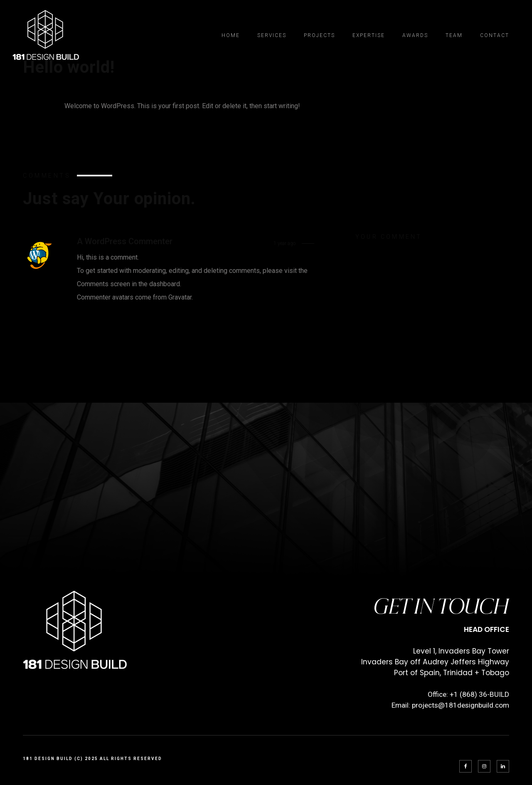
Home (231, 35)
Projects (319, 35)
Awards (415, 35)
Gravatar (180, 297)
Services (272, 35)
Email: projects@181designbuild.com (450, 705)
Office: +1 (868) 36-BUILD (468, 694)
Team (454, 35)
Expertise (369, 35)
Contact (495, 35)
